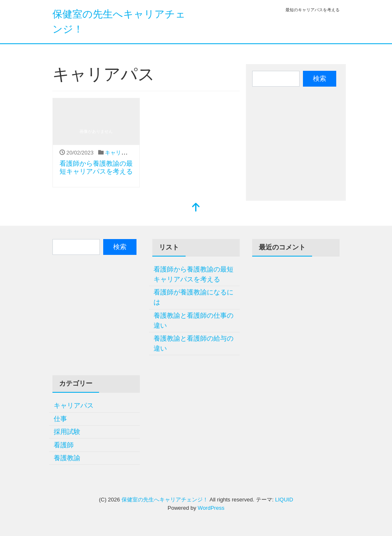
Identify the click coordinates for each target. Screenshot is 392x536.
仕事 (60, 419)
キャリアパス (121, 153)
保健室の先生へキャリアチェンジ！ (165, 500)
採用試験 (67, 432)
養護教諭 (67, 458)
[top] (196, 208)
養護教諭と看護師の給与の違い (194, 343)
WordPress (211, 508)
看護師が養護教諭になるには (194, 297)
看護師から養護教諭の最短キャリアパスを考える (194, 274)
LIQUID (284, 500)
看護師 (64, 445)
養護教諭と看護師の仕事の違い (194, 320)
